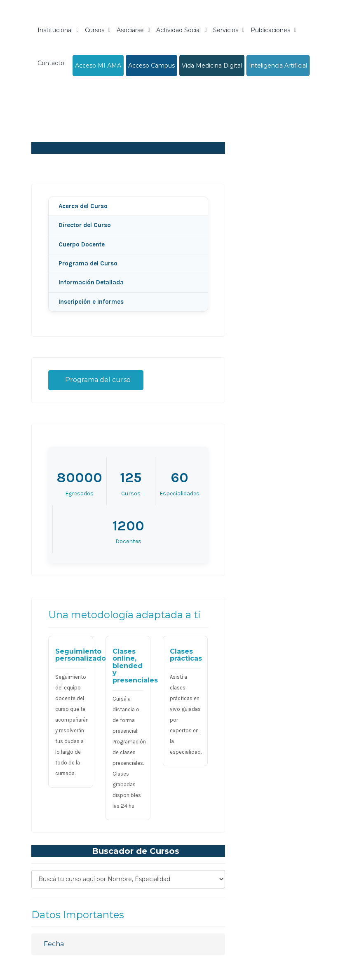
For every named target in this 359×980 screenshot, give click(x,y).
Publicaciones (270, 30)
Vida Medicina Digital (212, 66)
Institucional (55, 30)
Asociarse (130, 30)
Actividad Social (178, 30)
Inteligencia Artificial (278, 66)
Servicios (226, 30)
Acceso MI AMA (98, 66)
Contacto (51, 63)
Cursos (95, 30)
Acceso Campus (151, 66)
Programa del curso (96, 380)
